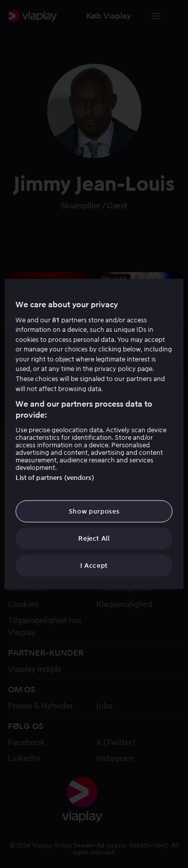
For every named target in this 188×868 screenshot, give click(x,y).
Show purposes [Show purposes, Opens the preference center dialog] (94, 511)
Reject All (94, 538)
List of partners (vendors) (55, 477)
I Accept (94, 566)
